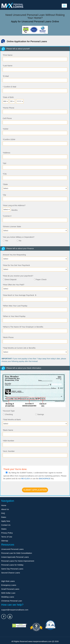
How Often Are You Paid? (13, 285)
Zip (4, 195)
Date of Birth (8, 97)
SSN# (5, 129)
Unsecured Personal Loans (12, 549)
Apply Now (6, 521)
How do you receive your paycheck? (18, 276)
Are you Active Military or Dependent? (19, 237)
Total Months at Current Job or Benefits (19, 348)
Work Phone (8, 337)
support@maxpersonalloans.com (15, 610)
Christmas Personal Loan (12, 601)
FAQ (3, 513)
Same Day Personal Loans (12, 569)
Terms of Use (7, 537)
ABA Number (8, 441)
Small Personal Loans (10, 589)
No (20, 241)
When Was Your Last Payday (15, 306)
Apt (4, 163)
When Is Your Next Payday (14, 316)
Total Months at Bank (12, 420)
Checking (9, 414)
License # (7, 216)
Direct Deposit (11, 279)
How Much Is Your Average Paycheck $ (19, 295)
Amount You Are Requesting (14, 255)
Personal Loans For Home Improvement (18, 561)
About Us (5, 509)
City (5, 174)
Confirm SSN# (9, 139)
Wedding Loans (8, 597)
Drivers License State (12, 226)
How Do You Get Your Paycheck (16, 265)
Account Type (9, 411)
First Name (8, 55)
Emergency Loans (9, 585)
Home (4, 505)
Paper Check (41, 279)
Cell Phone (7, 118)
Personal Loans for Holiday (12, 565)
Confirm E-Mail (9, 87)
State (5, 184)
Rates (4, 517)
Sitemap (5, 541)
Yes (7, 241)
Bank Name (8, 430)
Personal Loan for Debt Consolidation (17, 553)
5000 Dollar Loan (8, 593)
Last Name (8, 66)
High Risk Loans (8, 581)
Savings (41, 414)
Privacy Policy (7, 533)
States (4, 529)
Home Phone (8, 108)
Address (6, 153)
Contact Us (6, 525)
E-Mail (6, 76)
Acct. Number (9, 451)
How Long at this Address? (14, 205)
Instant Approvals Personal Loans (15, 557)
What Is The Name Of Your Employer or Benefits (23, 327)
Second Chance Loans (11, 573)
